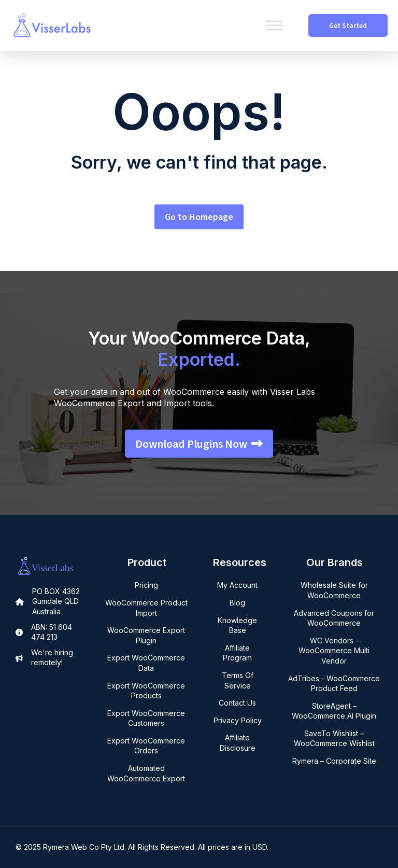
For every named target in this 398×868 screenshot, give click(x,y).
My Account (237, 585)
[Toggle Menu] (274, 25)
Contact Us (237, 703)
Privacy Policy (238, 720)
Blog (237, 603)
